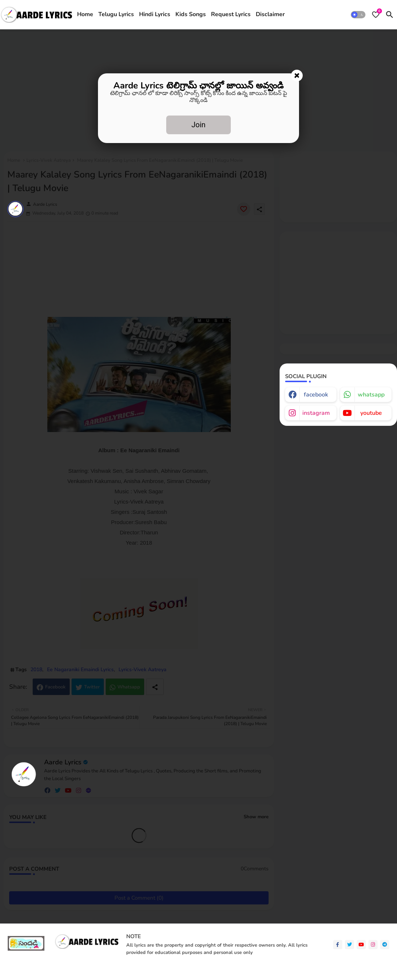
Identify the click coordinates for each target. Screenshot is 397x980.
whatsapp (371, 395)
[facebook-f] (338, 945)
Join (198, 125)
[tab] (85, 15)
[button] (358, 15)
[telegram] (385, 945)
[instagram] (373, 945)
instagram (316, 413)
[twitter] (349, 945)
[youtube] (361, 945)
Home (85, 14)
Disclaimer (270, 14)
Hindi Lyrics (155, 14)
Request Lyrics (231, 14)
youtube (371, 413)
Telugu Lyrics (116, 14)
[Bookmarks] (376, 15)
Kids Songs (191, 14)
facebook (316, 395)
